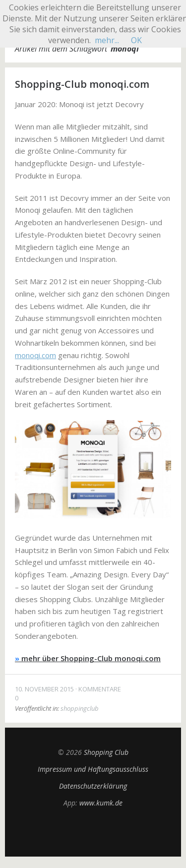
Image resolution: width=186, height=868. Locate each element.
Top (93, 832)
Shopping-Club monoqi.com (82, 84)
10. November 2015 (44, 689)
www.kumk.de (101, 803)
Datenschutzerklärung (93, 786)
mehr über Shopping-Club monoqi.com (88, 658)
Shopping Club (106, 752)
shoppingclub (80, 708)
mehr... (107, 40)
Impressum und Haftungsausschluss (93, 769)
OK (136, 40)
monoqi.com (35, 355)
